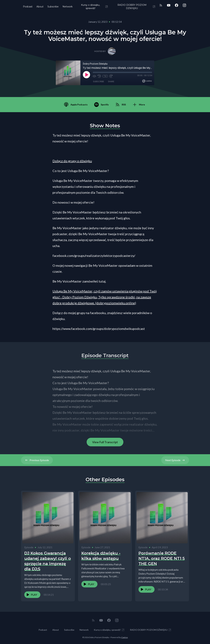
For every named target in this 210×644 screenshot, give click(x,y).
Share (111, 81)
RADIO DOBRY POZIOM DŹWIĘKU (136, 7)
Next (175, 460)
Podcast (28, 7)
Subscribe (53, 7)
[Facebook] (177, 5)
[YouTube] (169, 5)
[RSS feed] (161, 5)
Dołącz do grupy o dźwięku (72, 161)
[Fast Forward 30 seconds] (111, 76)
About (40, 7)
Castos (125, 637)
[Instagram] (184, 5)
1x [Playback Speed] (105, 76)
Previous (37, 460)
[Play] (86, 75)
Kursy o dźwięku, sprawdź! (95, 7)
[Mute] (94, 76)
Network (68, 7)
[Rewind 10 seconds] (99, 76)
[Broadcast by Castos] (147, 81)
